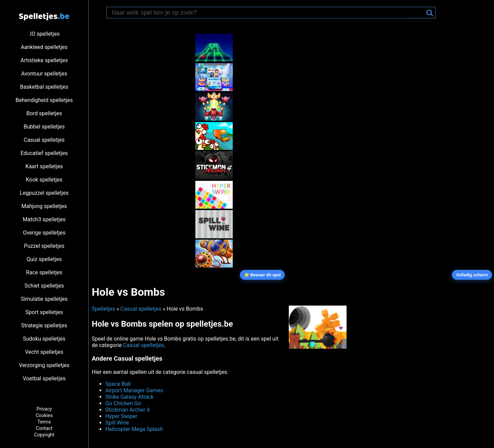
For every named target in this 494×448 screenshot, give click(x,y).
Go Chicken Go (123, 403)
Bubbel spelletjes (44, 127)
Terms (44, 422)
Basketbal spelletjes (44, 87)
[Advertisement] (139, 131)
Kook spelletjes (44, 180)
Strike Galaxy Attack (129, 397)
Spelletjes (103, 309)
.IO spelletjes (44, 34)
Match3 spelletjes (44, 219)
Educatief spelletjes (44, 153)
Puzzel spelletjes (44, 246)
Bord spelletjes (44, 113)
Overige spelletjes (44, 233)
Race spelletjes (44, 272)
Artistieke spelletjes (44, 60)
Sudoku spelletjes (44, 339)
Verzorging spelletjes (44, 365)
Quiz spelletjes (44, 259)
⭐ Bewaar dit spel (262, 275)
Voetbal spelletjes (44, 378)
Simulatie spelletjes (44, 299)
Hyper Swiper (121, 416)
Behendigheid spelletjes (44, 100)
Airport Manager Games (134, 390)
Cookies (44, 415)
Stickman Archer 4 (127, 410)
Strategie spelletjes (44, 325)
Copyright (44, 435)
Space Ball (118, 384)
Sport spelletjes (44, 312)
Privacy (44, 409)
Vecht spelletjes (44, 352)
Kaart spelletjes (44, 166)
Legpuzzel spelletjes (44, 193)
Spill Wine (117, 423)
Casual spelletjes (44, 140)
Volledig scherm (472, 275)
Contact (44, 428)
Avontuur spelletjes (44, 74)
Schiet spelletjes (44, 286)
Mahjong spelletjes (44, 206)
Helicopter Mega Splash (134, 429)
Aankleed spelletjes (44, 47)
